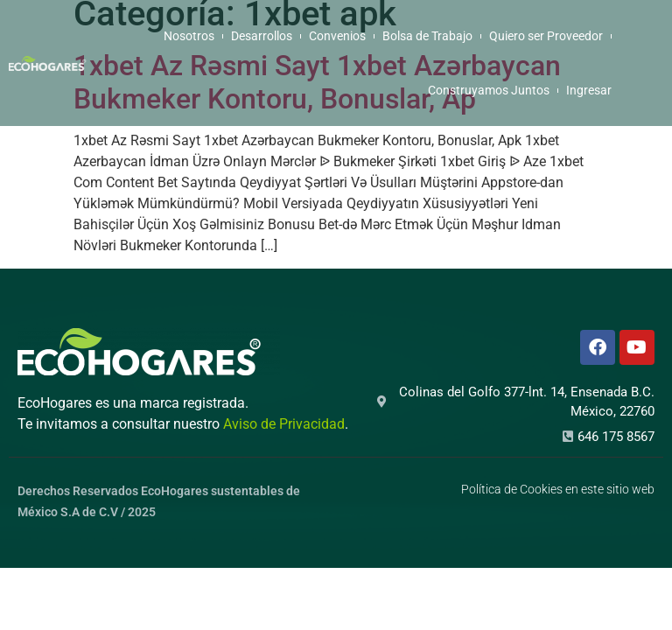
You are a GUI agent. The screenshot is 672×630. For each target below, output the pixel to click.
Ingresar (589, 90)
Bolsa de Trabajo (427, 36)
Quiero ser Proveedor (546, 36)
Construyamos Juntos (489, 90)
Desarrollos (262, 36)
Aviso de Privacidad (284, 424)
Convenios (337, 36)
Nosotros (189, 36)
